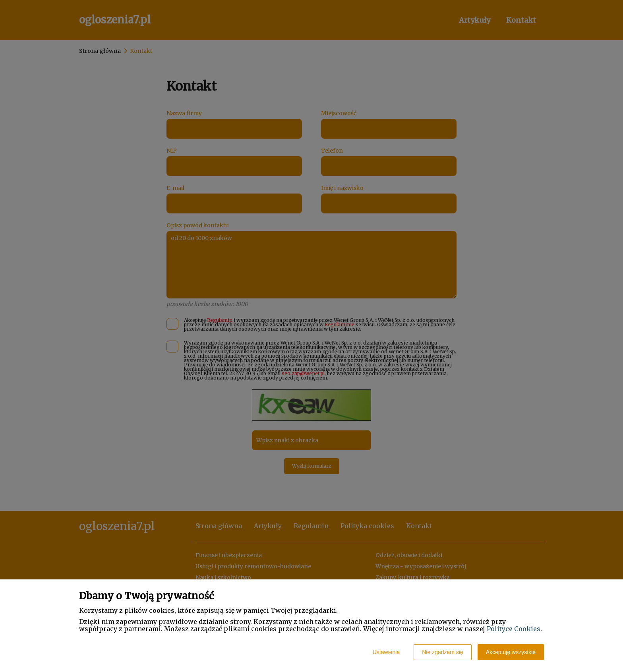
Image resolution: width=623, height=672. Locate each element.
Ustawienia (386, 652)
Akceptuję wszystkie (511, 652)
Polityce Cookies (514, 629)
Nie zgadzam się (443, 652)
